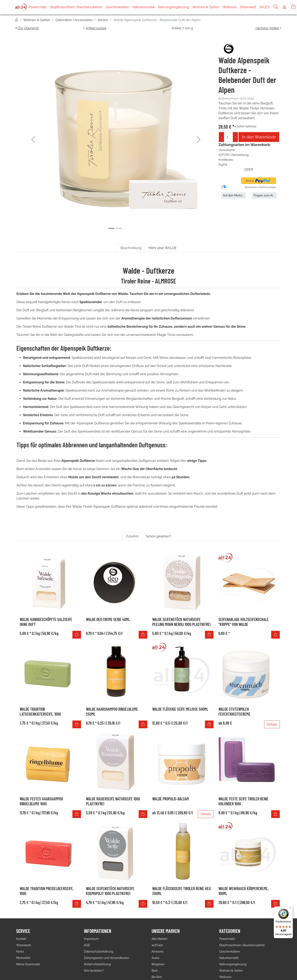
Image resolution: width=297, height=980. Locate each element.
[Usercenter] (284, 7)
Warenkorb (24, 945)
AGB (87, 945)
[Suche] (276, 7)
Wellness (230, 7)
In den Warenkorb (259, 137)
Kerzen (103, 20)
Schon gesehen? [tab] (158, 536)
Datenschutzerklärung (99, 952)
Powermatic (38, 7)
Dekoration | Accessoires (74, 20)
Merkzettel (23, 958)
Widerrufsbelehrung (97, 964)
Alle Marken (159, 939)
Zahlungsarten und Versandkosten (107, 958)
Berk (155, 971)
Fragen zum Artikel (265, 195)
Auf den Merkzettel (234, 195)
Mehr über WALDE (163, 248)
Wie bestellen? (94, 971)
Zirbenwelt (248, 7)
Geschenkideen (117, 7)
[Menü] (290, 909)
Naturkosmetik (144, 7)
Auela (155, 958)
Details (272, 724)
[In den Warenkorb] (77, 635)
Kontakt (21, 939)
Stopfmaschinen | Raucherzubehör (76, 7)
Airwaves (158, 952)
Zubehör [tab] (132, 536)
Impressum (91, 939)
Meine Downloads (28, 964)
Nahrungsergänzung (174, 7)
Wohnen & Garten (206, 7)
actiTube (157, 945)
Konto (20, 952)
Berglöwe (158, 964)
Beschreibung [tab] (131, 248)
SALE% (264, 7)
